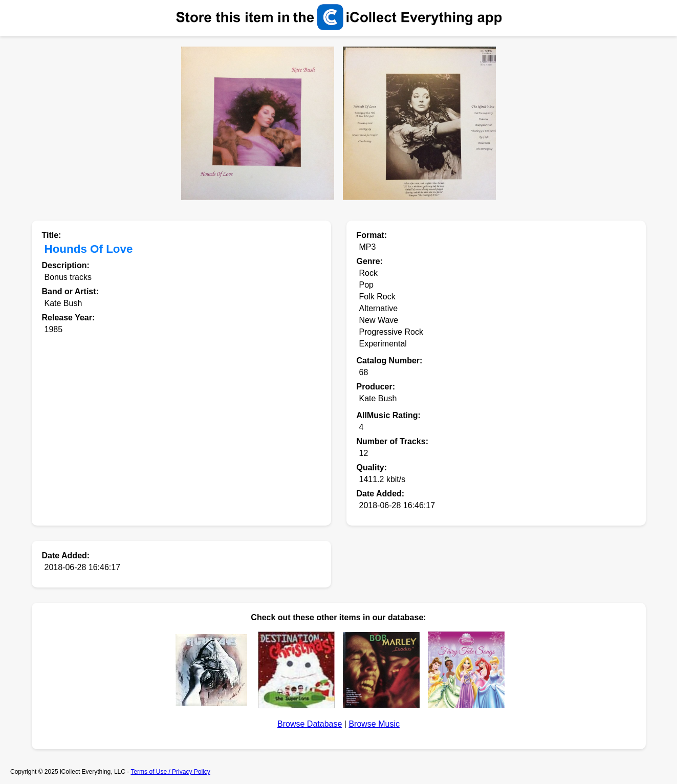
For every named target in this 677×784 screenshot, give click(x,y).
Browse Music (374, 724)
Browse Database (310, 724)
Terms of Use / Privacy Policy (170, 772)
